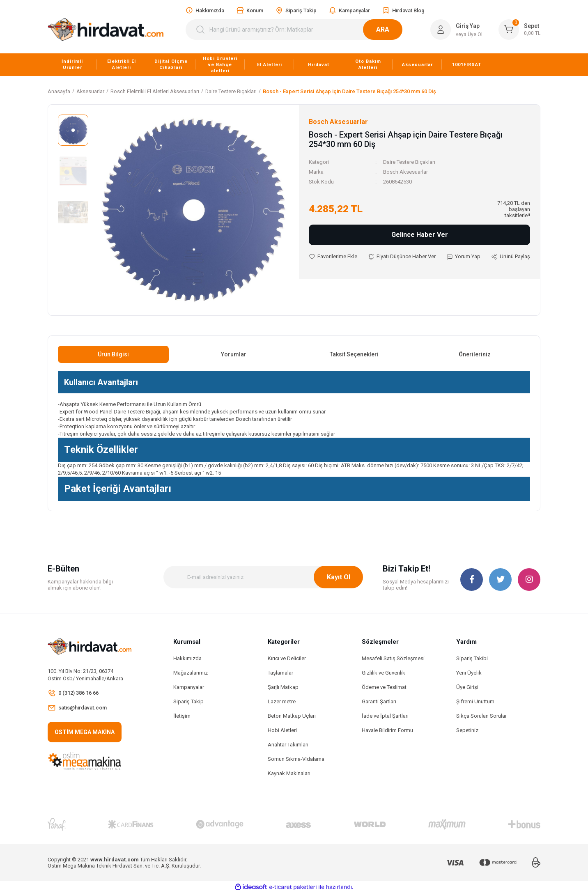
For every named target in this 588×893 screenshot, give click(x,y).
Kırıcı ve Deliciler (287, 658)
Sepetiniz (467, 730)
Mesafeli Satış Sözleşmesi (393, 658)
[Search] (299, 30)
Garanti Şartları (379, 701)
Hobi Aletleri (282, 730)
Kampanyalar (189, 687)
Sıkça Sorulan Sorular (481, 716)
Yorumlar (234, 354)
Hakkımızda (187, 658)
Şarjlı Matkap (283, 687)
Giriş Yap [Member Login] (468, 26)
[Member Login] (441, 30)
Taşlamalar (280, 673)
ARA (393, 29)
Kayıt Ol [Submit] (339, 577)
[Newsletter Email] (263, 577)
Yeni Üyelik (469, 673)
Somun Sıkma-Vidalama (296, 759)
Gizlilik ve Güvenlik (384, 673)
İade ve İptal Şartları (385, 716)
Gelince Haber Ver (420, 235)
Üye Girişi (467, 687)
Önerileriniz (475, 354)
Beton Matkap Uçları (292, 716)
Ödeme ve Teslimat (384, 687)
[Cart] (519, 30)
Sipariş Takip (188, 701)
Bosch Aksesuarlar (405, 172)
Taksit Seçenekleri (354, 354)
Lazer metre (282, 701)
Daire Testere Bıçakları (409, 162)
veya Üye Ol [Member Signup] (469, 34)
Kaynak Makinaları (289, 773)
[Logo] (106, 30)
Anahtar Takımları (288, 745)
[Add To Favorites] (333, 257)
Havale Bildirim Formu (387, 730)
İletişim (182, 716)
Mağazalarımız (191, 673)
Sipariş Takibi (472, 658)
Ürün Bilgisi (113, 354)
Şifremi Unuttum (475, 701)
